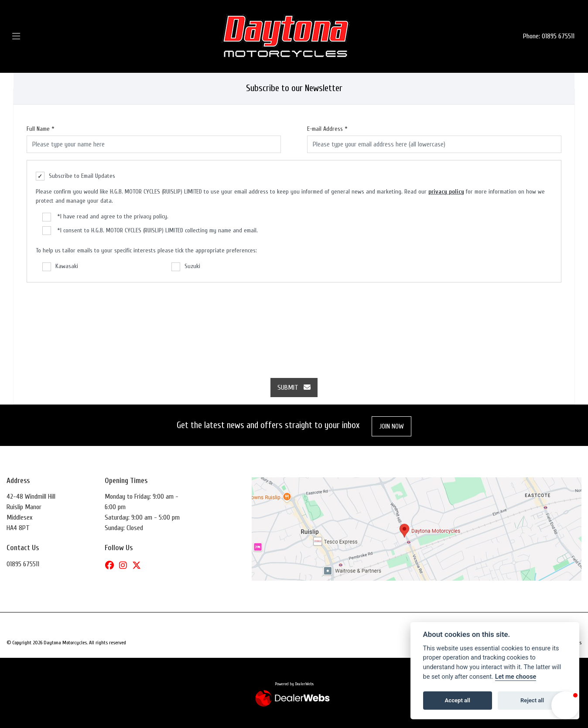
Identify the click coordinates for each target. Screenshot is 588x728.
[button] (565, 705)
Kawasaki (60, 267)
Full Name (41, 129)
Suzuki (186, 267)
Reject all (532, 700)
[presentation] (294, 326)
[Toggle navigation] (29, 36)
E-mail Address (327, 129)
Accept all (458, 700)
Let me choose (516, 677)
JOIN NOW (391, 426)
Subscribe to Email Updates (75, 176)
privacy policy (446, 192)
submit (294, 388)
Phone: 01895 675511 (549, 36)
